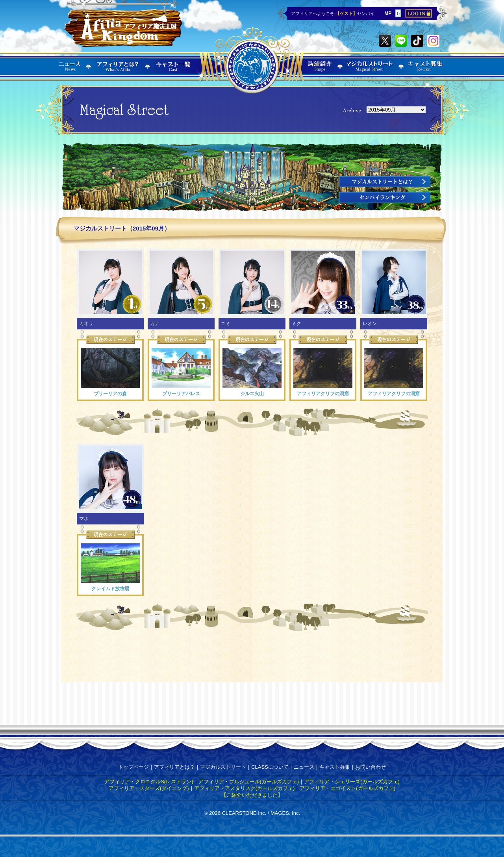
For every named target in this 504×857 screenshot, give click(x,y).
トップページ (133, 767)
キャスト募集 (335, 767)
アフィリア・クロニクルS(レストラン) (149, 782)
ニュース (304, 767)
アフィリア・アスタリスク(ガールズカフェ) (245, 788)
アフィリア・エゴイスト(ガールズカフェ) (347, 788)
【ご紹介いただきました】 (252, 795)
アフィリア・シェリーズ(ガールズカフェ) (352, 782)
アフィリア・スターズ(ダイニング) (149, 788)
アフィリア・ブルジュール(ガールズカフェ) (249, 782)
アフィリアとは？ (174, 767)
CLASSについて (270, 767)
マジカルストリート (223, 767)
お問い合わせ (371, 767)
